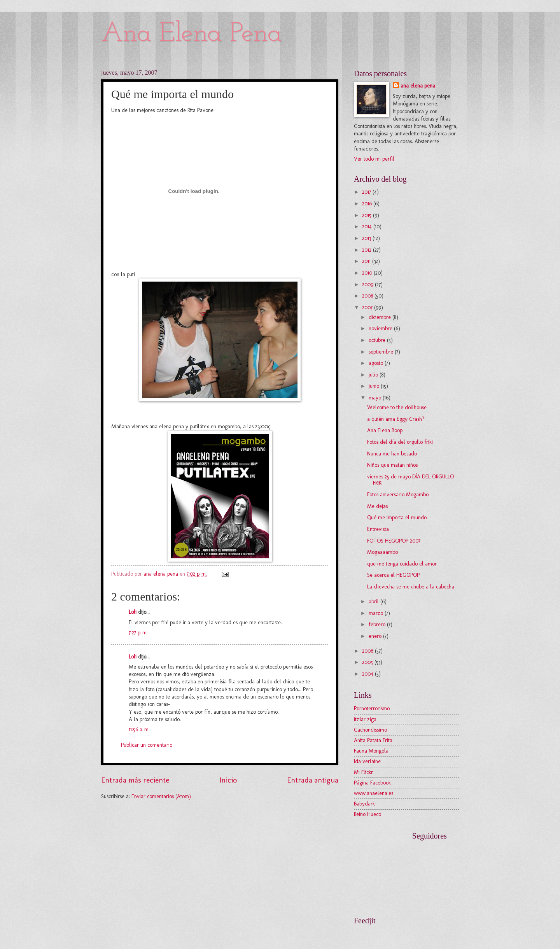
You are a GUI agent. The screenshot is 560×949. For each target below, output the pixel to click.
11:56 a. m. (139, 729)
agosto (377, 363)
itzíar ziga (365, 719)
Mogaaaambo (382, 552)
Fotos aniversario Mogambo (398, 495)
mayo (376, 398)
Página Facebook (372, 783)
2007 (368, 307)
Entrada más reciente (135, 780)
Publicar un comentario (147, 745)
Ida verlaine (367, 761)
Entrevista (378, 529)
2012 (367, 250)
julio (374, 375)
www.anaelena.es (374, 793)
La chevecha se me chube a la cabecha (411, 587)
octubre (378, 340)
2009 (368, 285)
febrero (378, 624)
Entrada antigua (313, 780)
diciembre (381, 317)
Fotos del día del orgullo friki (400, 442)
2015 (367, 215)
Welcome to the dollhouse (397, 407)
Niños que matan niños (392, 465)
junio (375, 386)
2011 (367, 261)
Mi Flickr (363, 772)
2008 (368, 296)
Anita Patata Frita (373, 740)
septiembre (382, 352)
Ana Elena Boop (385, 430)
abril (374, 601)
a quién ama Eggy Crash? (396, 419)
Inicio (228, 780)
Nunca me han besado (392, 454)
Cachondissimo (370, 730)
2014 (368, 227)
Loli (133, 612)
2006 (368, 651)
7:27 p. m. (138, 633)
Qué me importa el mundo (397, 517)
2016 (368, 204)
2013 (367, 238)
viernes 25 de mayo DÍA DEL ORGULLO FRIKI (410, 480)
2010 (368, 273)
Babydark (364, 804)
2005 (368, 662)
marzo (377, 613)
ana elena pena (418, 86)
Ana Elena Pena (192, 34)
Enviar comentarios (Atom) (161, 796)
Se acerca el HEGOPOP (393, 575)
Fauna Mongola (371, 751)
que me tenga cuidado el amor (402, 564)
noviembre (381, 328)
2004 (368, 674)
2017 (367, 192)
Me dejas (377, 506)
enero (376, 636)
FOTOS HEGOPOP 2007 (394, 541)
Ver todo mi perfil (374, 159)
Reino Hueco (367, 814)
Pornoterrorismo (372, 708)
